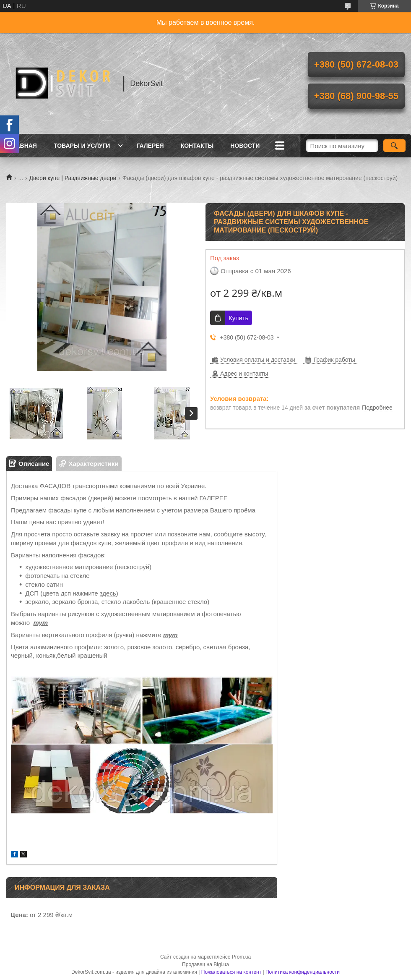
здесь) (109, 593)
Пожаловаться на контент (231, 972)
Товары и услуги (82, 146)
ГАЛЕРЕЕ (214, 498)
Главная (23, 146)
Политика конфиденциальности (303, 972)
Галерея (150, 146)
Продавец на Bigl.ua (205, 964)
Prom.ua (241, 957)
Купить (238, 318)
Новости (245, 146)
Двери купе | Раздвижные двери (73, 178)
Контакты (197, 146)
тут (40, 623)
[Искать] (394, 146)
